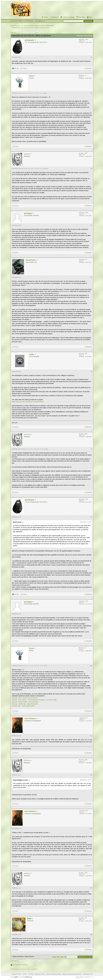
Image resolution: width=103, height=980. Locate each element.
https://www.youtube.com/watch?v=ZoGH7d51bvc (28, 402)
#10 (91, 666)
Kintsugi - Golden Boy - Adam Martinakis (25, 704)
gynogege (28, 213)
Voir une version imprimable (20, 965)
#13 (91, 829)
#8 (91, 517)
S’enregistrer (39, 21)
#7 (91, 449)
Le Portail (31, 974)
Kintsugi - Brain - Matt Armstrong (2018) (25, 698)
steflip (32, 354)
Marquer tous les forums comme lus (72, 974)
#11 (91, 736)
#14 (91, 888)
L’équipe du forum (16, 974)
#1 (91, 57)
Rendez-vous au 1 (16, 26)
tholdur (46, 169)
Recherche (55, 17)
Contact (25, 974)
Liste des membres (69, 17)
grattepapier (30, 40)
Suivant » (37, 32)
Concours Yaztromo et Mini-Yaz (43, 26)
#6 (91, 372)
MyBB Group (29, 977)
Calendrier (82, 17)
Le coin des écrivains (28, 26)
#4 (91, 225)
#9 (91, 614)
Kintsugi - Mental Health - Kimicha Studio (25, 702)
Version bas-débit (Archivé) (53, 974)
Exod (31, 76)
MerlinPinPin (31, 260)
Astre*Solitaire (30, 719)
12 (32, 32)
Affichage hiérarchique (84, 36)
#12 (91, 775)
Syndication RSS (88, 974)
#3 (91, 169)
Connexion (30, 21)
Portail (46, 17)
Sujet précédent (18, 956)
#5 (91, 277)
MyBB (16, 977)
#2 (91, 93)
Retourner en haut (40, 974)
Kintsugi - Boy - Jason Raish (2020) (23, 706)
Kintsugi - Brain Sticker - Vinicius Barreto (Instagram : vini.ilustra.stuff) (34, 700)
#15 (91, 935)
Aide (91, 17)
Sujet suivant (29, 956)
